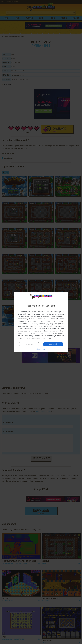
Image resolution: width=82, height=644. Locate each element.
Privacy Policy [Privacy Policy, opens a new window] (46, 338)
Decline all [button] (29, 344)
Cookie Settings (34, 338)
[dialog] (41, 322)
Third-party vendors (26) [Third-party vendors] (39, 324)
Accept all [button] (53, 344)
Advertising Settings (32, 336)
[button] (41, 349)
